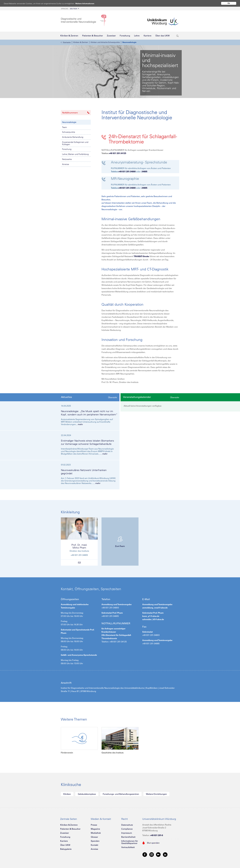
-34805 (144, 172)
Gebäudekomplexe (87, 794)
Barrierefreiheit (128, 837)
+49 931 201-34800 (127, 172)
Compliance (127, 829)
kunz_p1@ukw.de (151, 616)
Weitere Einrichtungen (156, 794)
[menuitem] (70, 8)
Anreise (66, 164)
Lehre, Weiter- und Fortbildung (75, 154)
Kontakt (94, 845)
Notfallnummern (76, 113)
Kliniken (67, 794)
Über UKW (65, 845)
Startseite (66, 42)
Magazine (95, 829)
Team (64, 127)
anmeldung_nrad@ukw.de (155, 608)
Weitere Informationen (87, 3)
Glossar (94, 837)
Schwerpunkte (69, 132)
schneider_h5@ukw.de (153, 619)
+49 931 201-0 (157, 835)
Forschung (67, 149)
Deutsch (69, 9)
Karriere (64, 841)
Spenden (95, 841)
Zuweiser (65, 833)
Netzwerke (67, 159)
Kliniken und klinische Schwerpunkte (105, 42)
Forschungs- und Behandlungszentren (121, 794)
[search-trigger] (177, 36)
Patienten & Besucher (70, 829)
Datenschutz (127, 825)
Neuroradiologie (129, 42)
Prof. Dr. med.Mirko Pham (79, 546)
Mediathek (96, 833)
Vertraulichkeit (128, 847)
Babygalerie (66, 849)
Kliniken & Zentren (81, 42)
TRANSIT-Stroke (141, 256)
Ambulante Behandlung (73, 137)
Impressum (127, 833)
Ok (229, 3)
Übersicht (113, 397)
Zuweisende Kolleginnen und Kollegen (75, 143)
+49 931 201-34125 (118, 153)
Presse (94, 825)
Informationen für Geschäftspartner (130, 842)
